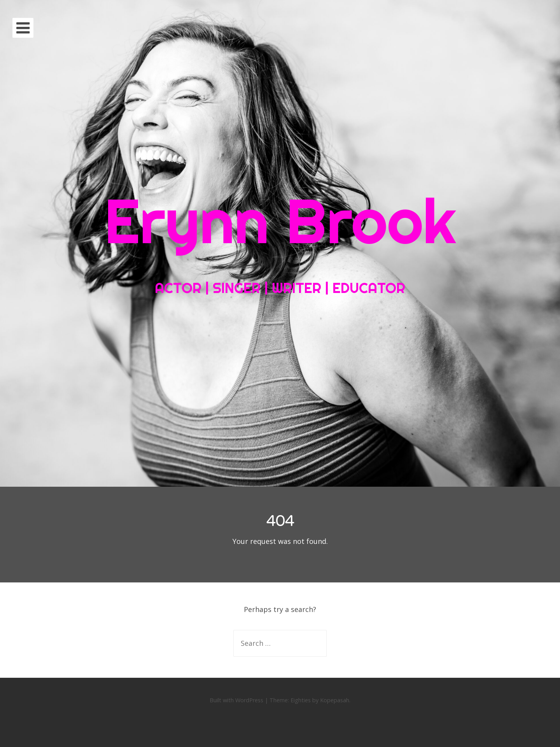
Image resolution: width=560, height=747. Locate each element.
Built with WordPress (236, 700)
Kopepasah (335, 700)
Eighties (301, 700)
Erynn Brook (280, 220)
